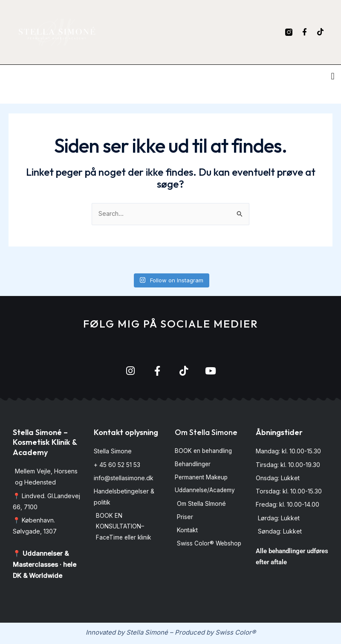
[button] (333, 76)
